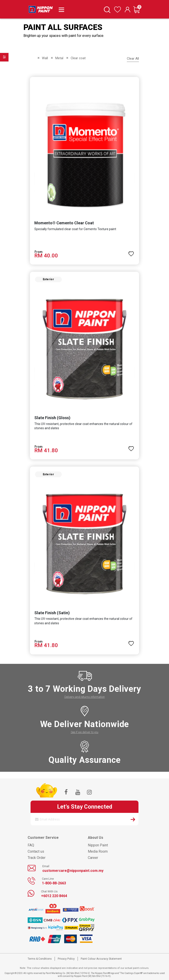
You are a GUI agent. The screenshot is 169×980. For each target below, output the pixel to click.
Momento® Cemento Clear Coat (64, 223)
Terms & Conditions (40, 959)
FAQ (31, 845)
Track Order (37, 858)
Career (93, 858)
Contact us (36, 851)
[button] (131, 252)
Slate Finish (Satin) (52, 613)
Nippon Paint (98, 845)
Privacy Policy (66, 959)
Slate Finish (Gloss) (52, 418)
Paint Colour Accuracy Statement (101, 959)
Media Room (98, 851)
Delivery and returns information (85, 697)
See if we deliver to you (84, 732)
